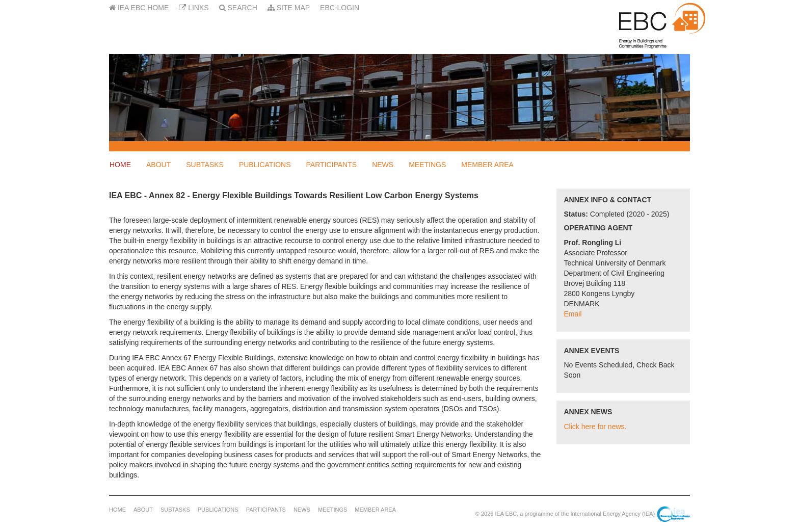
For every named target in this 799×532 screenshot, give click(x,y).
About (158, 165)
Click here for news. (595, 427)
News (383, 165)
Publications (265, 165)
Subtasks (205, 165)
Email (573, 314)
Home (120, 165)
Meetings (427, 165)
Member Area (487, 165)
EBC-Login (340, 8)
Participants (332, 165)
